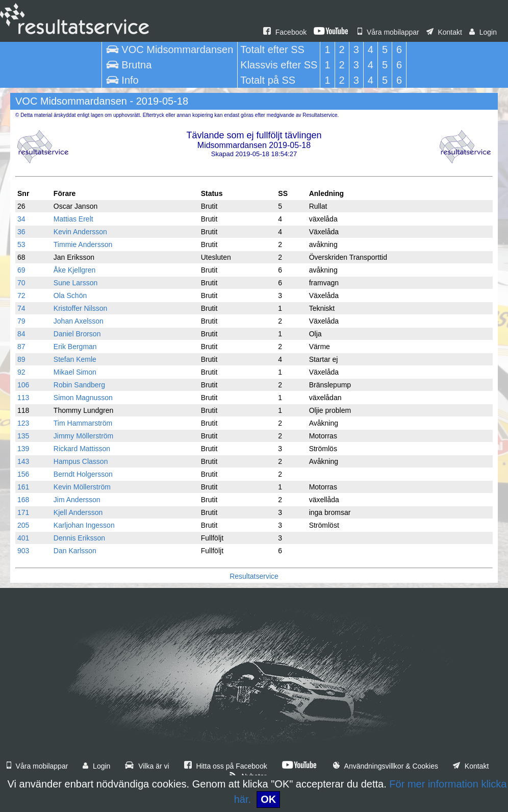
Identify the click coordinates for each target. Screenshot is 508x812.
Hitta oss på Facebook (226, 766)
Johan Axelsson (79, 321)
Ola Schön (70, 296)
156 (23, 474)
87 (21, 347)
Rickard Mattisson (82, 449)
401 (23, 538)
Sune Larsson (75, 283)
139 (23, 449)
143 (23, 461)
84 (21, 334)
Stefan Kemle (75, 359)
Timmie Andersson (83, 244)
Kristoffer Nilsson (81, 308)
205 (23, 525)
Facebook (285, 32)
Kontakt (444, 32)
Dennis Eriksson (79, 538)
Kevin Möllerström (82, 487)
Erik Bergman (75, 347)
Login (483, 32)
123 (23, 423)
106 (23, 385)
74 (21, 308)
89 (21, 359)
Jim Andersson (77, 500)
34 (21, 219)
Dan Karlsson (75, 551)
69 (21, 270)
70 (21, 283)
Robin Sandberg (79, 385)
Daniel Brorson (77, 334)
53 (21, 244)
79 (21, 321)
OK (268, 799)
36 (21, 232)
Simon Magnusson (83, 398)
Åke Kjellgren (75, 270)
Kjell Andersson (78, 512)
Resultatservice (254, 576)
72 (21, 296)
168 (23, 500)
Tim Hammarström (83, 423)
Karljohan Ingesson (84, 525)
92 (21, 372)
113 (23, 398)
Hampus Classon (81, 461)
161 (23, 487)
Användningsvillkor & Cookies (386, 766)
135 (23, 436)
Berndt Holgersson (83, 474)
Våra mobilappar (388, 32)
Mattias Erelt (73, 219)
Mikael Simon (75, 372)
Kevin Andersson (80, 232)
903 (23, 551)
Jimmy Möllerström (83, 436)
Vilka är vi (147, 766)
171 (23, 512)
